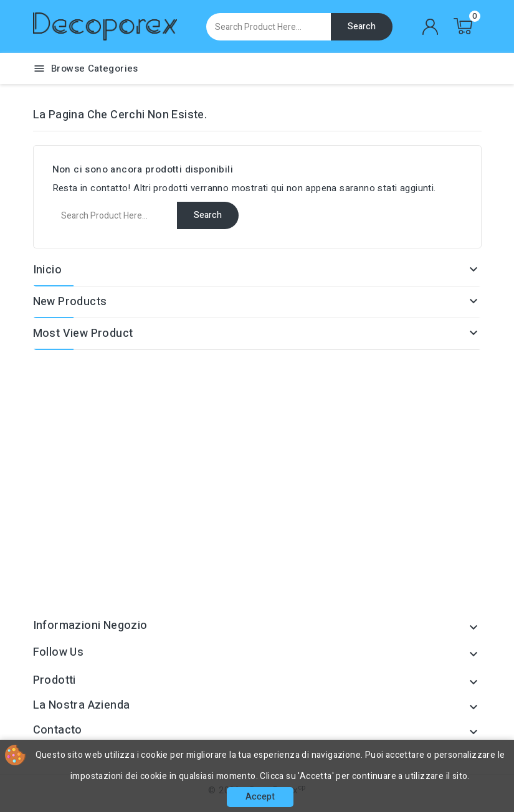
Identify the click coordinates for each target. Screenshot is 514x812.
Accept (260, 797)
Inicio (47, 270)
